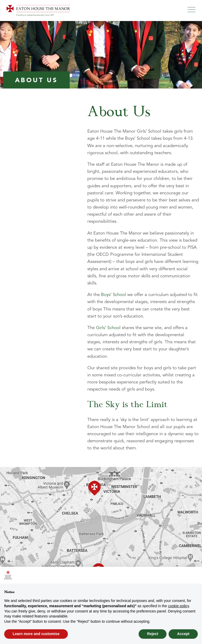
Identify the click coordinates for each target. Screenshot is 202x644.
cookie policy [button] (178, 606)
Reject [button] (153, 634)
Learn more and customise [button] (36, 634)
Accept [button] (183, 634)
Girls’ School (108, 328)
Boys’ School (113, 295)
